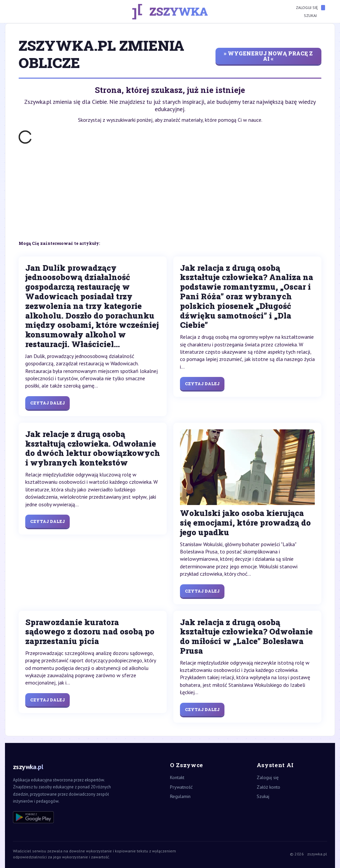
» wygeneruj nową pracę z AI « (268, 56)
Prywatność (181, 787)
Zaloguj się (310, 8)
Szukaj (314, 16)
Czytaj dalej (47, 403)
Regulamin (180, 796)
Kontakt (177, 777)
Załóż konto (268, 787)
